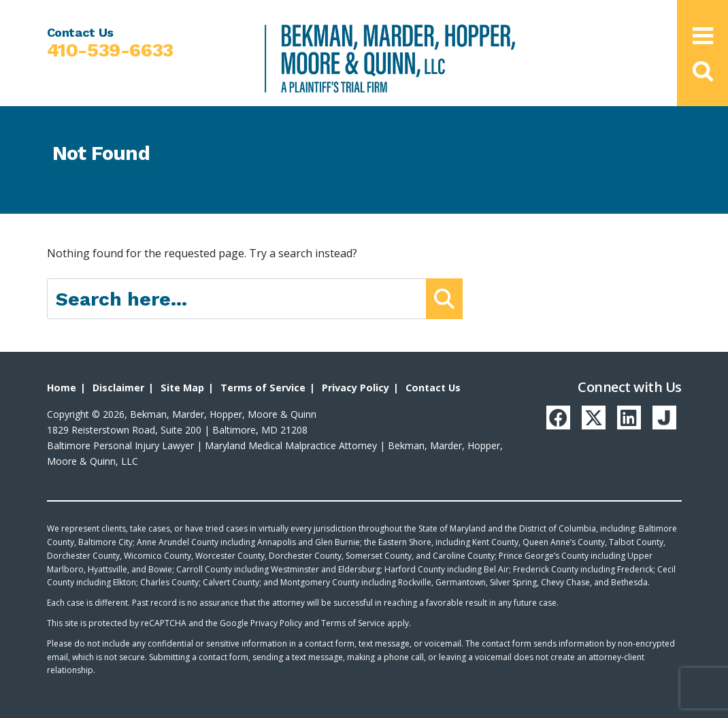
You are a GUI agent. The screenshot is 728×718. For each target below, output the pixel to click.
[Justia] (671, 417)
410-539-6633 (110, 50)
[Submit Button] (444, 299)
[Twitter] (607, 417)
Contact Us (429, 388)
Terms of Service (261, 388)
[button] (703, 71)
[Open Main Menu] (703, 36)
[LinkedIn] (639, 417)
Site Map (181, 388)
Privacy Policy (352, 388)
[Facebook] (575, 417)
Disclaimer (118, 388)
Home (61, 388)
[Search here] (237, 299)
